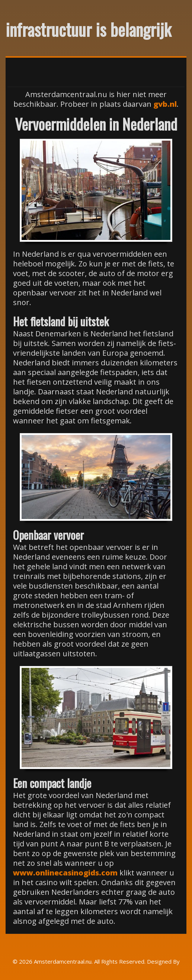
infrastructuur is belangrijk (88, 29)
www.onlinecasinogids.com (65, 873)
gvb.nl (165, 104)
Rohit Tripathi (96, 971)
